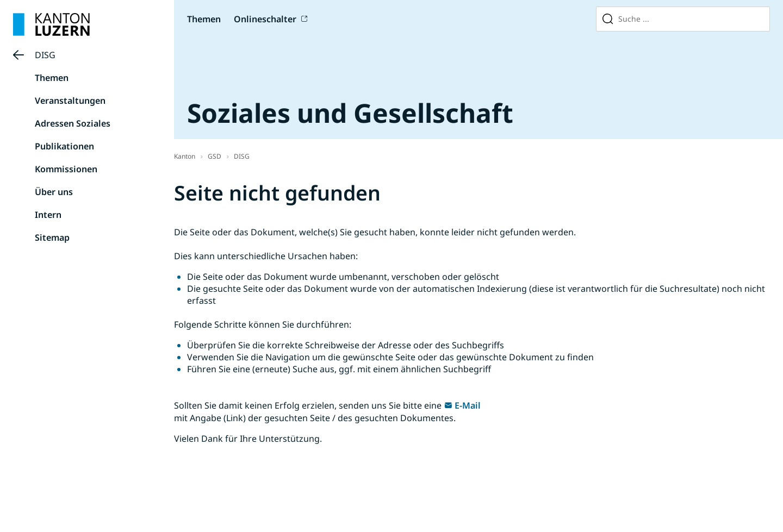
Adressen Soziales (73, 123)
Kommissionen (66, 169)
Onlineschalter (265, 19)
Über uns (54, 192)
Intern (48, 215)
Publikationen (64, 146)
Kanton (185, 156)
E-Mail (468, 405)
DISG (45, 55)
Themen (204, 19)
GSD (215, 156)
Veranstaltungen (70, 101)
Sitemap (52, 237)
